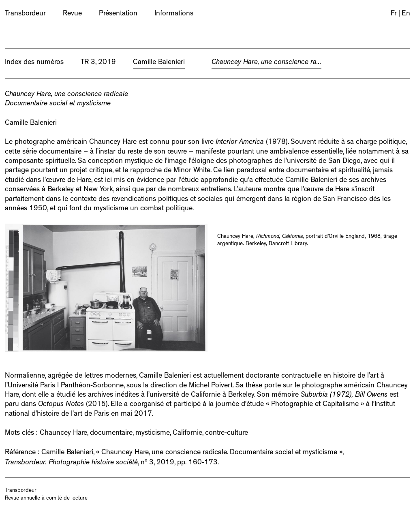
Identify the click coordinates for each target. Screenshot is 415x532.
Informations (174, 14)
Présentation (118, 14)
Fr (394, 14)
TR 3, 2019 (98, 63)
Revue (72, 14)
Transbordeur (25, 14)
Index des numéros (34, 63)
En (406, 14)
